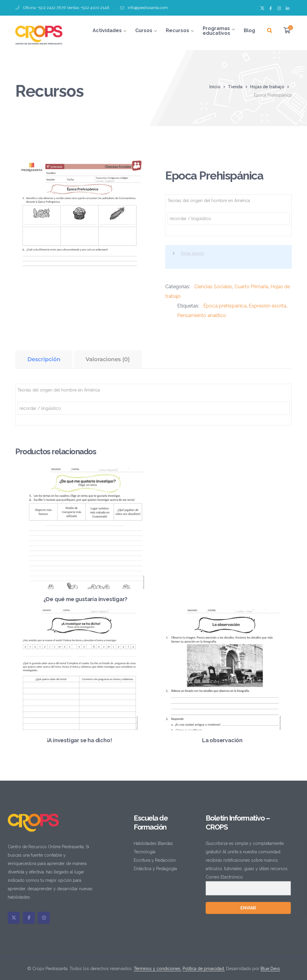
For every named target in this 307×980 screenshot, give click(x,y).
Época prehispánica (225, 306)
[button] (134, 166)
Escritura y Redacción (155, 860)
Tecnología (145, 852)
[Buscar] (270, 31)
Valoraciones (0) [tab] (108, 359)
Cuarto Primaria (251, 287)
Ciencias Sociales (213, 287)
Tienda (235, 87)
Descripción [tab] (44, 359)
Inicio (215, 87)
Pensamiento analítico (202, 315)
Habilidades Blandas (153, 843)
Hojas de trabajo (267, 87)
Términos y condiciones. (158, 969)
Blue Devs (270, 969)
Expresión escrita (268, 306)
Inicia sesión (192, 253)
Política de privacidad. (204, 969)
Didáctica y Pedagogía (155, 869)
